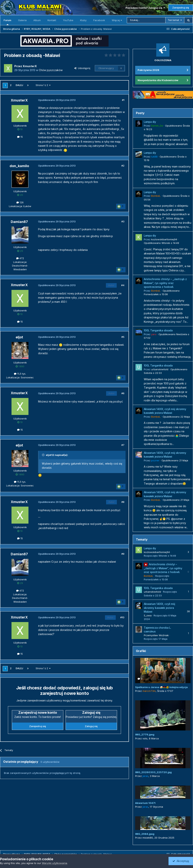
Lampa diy (150, 122)
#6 (123, 393)
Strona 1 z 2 (43, 85)
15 (20, 137)
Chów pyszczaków (51, 70)
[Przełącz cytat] (44, 455)
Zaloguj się (91, 726)
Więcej (117, 20)
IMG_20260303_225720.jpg (153, 772)
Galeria (22, 20)
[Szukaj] (146, 20)
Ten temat (173, 20)
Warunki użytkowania (54, 863)
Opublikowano (161, 243)
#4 (123, 285)
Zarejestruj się (181, 8)
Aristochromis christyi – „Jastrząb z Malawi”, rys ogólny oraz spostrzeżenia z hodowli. (165, 283)
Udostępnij (82, 68)
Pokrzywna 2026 (148, 70)
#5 (123, 337)
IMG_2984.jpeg (145, 834)
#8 (123, 502)
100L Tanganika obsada (158, 330)
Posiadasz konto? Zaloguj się (145, 8)
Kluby (83, 20)
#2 (123, 166)
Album (37, 20)
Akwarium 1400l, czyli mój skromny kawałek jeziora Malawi (159, 608)
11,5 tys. (20, 374)
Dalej (19, 85)
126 (20, 202)
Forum (7, 22)
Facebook (99, 20)
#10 (122, 617)
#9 (123, 554)
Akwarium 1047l (145, 803)
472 (20, 258)
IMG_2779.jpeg (145, 734)
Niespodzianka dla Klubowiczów (158, 80)
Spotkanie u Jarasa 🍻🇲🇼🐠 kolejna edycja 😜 (163, 687)
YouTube (68, 20)
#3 (123, 221)
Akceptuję (181, 861)
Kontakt (52, 20)
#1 (123, 100)
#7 (123, 445)
